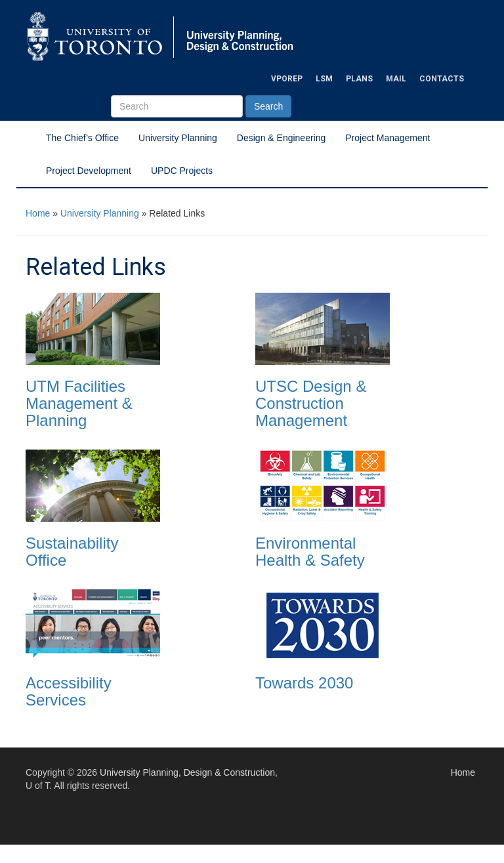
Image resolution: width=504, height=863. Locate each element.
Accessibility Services (69, 691)
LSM (324, 79)
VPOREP (287, 79)
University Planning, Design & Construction (187, 772)
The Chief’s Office (82, 138)
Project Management (388, 138)
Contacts (442, 79)
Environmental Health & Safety (310, 552)
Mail (396, 79)
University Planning (178, 138)
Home (38, 213)
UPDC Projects (182, 171)
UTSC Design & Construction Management (311, 404)
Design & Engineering (281, 138)
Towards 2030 (304, 683)
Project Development (89, 171)
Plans (359, 79)
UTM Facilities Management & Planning (79, 404)
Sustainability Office (72, 552)
